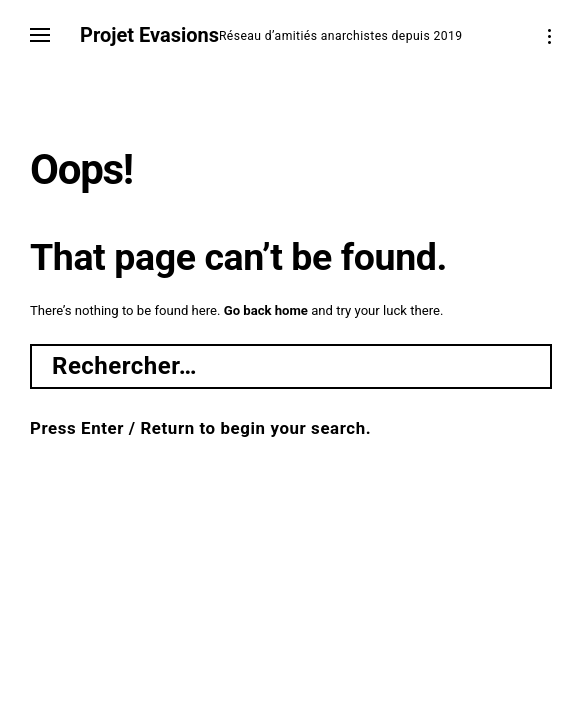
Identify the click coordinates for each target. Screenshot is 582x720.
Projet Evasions (149, 35)
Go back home (266, 310)
